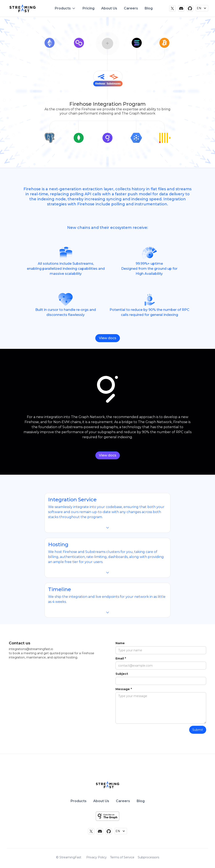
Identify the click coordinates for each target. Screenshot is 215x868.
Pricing (88, 8)
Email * (121, 658)
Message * (124, 689)
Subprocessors (148, 857)
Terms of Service (122, 857)
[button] (65, 8)
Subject (122, 674)
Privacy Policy (96, 857)
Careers (131, 8)
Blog (149, 8)
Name (120, 643)
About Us (109, 8)
